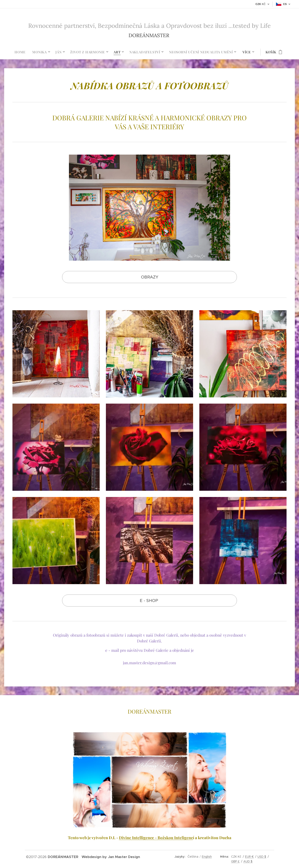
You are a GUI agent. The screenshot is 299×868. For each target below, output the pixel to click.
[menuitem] (22, 52)
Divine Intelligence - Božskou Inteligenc (156, 838)
